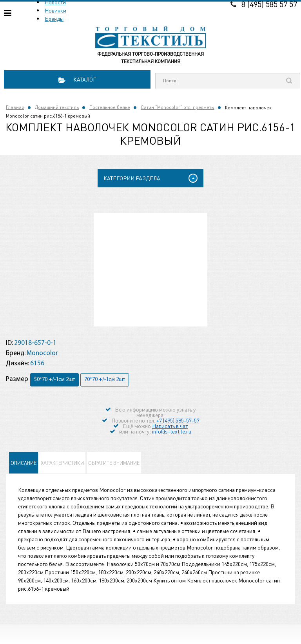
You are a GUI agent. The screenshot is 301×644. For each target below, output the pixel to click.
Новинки (55, 10)
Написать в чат (170, 426)
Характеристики (62, 463)
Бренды (54, 18)
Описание (24, 463)
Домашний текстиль (57, 107)
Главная (15, 107)
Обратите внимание (114, 463)
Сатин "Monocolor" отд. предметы (178, 107)
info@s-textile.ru (172, 431)
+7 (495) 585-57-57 (178, 420)
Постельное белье (110, 107)
